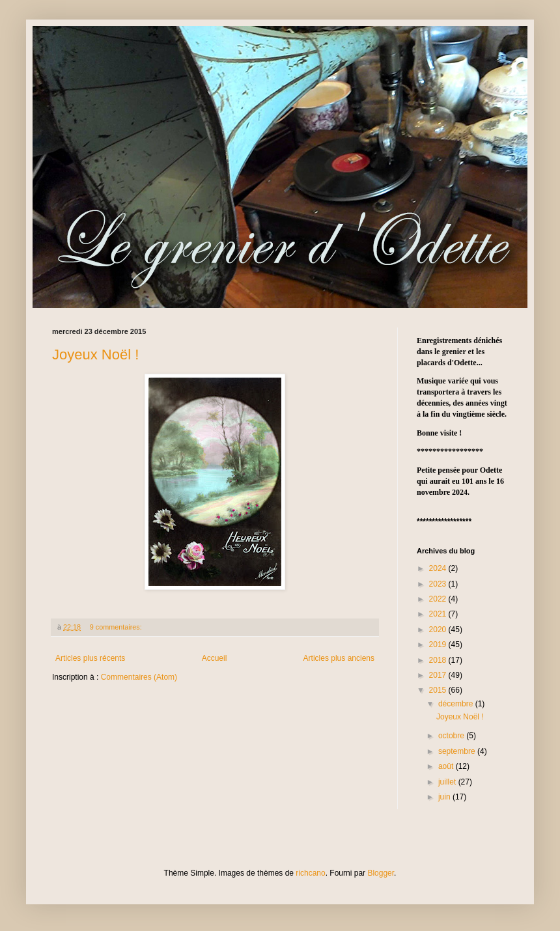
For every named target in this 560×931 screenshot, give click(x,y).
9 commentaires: (117, 627)
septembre (458, 751)
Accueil (215, 658)
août (447, 766)
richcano (310, 873)
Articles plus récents (90, 658)
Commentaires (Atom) (139, 677)
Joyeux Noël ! (95, 354)
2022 (439, 599)
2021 (439, 614)
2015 (439, 690)
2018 (439, 660)
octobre (452, 736)
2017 (439, 675)
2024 (439, 568)
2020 (439, 630)
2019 (439, 645)
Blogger (381, 873)
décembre (457, 704)
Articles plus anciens (339, 658)
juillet (448, 782)
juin (445, 797)
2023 (439, 584)
